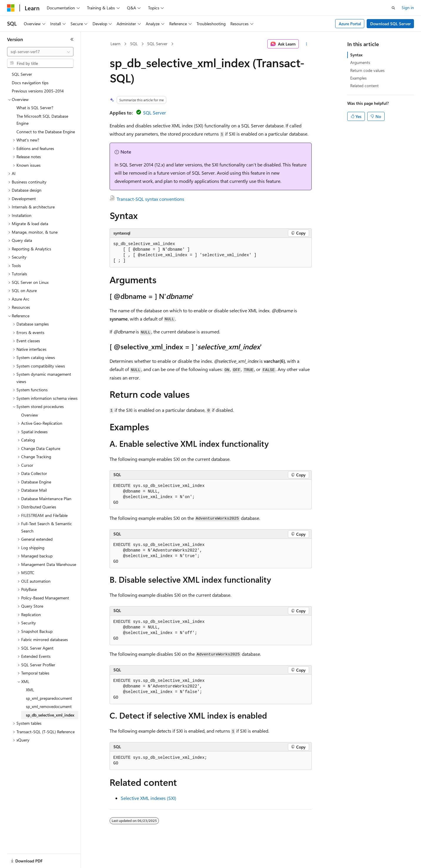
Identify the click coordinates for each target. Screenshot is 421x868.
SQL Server (157, 44)
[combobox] (40, 52)
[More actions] (306, 44)
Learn (115, 44)
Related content (364, 86)
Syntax (356, 55)
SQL (134, 44)
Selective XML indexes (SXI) (149, 798)
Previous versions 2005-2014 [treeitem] (38, 91)
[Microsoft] (11, 8)
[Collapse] (72, 39)
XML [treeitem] (30, 690)
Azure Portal (350, 24)
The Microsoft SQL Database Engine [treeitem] (42, 120)
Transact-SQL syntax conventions (150, 199)
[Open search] (393, 8)
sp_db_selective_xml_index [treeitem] (50, 715)
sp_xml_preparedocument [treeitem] (49, 698)
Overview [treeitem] (30, 415)
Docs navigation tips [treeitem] (30, 83)
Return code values (367, 70)
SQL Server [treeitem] (22, 74)
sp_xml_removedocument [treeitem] (49, 706)
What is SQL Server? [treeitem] (35, 108)
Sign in (408, 7)
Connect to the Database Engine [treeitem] (46, 132)
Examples (358, 78)
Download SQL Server (390, 24)
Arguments (360, 62)
